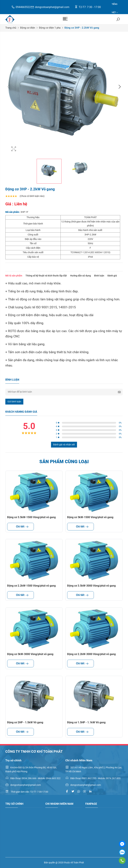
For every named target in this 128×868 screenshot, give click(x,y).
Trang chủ (11, 28)
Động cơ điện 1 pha (50, 28)
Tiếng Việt (114, 6)
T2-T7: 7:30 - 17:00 (88, 7)
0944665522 (21, 7)
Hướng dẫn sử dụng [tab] (80, 276)
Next (119, 87)
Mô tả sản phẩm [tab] (14, 276)
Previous (9, 87)
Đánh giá (112, 276)
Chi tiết (21, 527)
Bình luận (99, 276)
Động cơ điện (28, 28)
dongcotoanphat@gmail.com (50, 7)
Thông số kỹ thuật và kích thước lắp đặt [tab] (46, 276)
